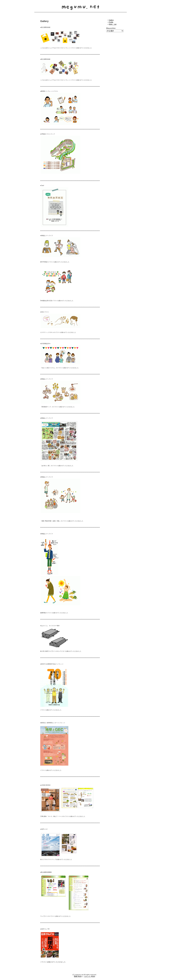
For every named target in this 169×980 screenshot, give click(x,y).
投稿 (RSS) (78, 976)
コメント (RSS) (90, 976)
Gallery (111, 20)
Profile (111, 22)
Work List (113, 24)
